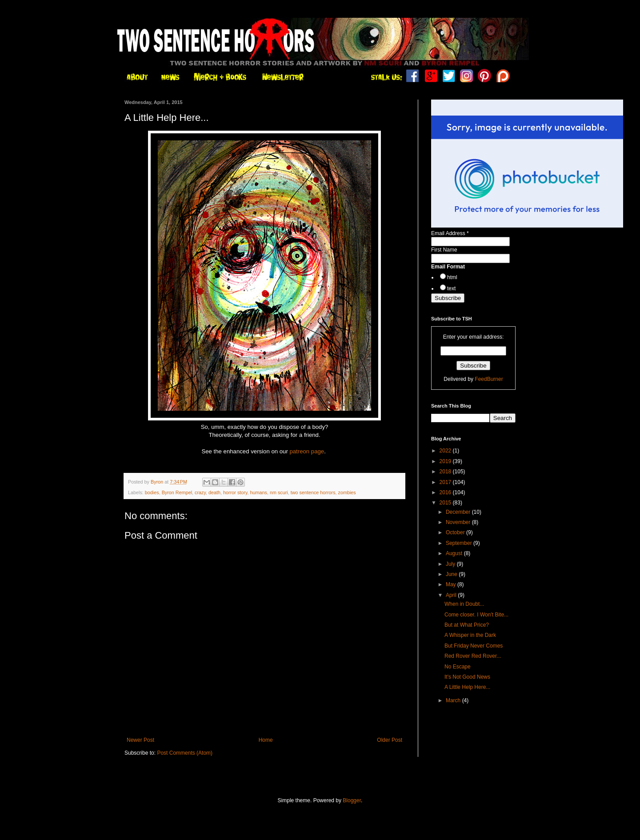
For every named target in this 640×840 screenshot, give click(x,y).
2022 (446, 451)
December (459, 512)
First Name (444, 250)
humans (259, 492)
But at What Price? (467, 625)
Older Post (390, 740)
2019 (446, 461)
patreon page (307, 451)
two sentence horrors (313, 492)
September (460, 543)
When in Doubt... (464, 604)
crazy (200, 492)
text (451, 288)
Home (266, 740)
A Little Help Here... (467, 687)
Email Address (450, 233)
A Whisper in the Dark (470, 635)
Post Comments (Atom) (185, 753)
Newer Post (140, 740)
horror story (235, 492)
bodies (152, 492)
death (214, 492)
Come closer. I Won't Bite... (476, 615)
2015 (446, 503)
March (454, 700)
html (452, 277)
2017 (446, 482)
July (451, 564)
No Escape (458, 667)
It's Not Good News (467, 677)
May (452, 584)
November (459, 522)
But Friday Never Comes (474, 646)
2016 (446, 492)
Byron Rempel (177, 492)
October (456, 532)
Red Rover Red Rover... (473, 656)
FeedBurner (489, 379)
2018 (446, 472)
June (452, 574)
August (455, 553)
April (452, 595)
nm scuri (279, 492)
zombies (347, 492)
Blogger (352, 800)
